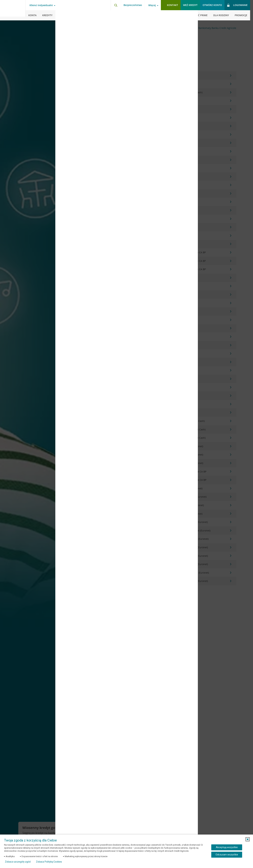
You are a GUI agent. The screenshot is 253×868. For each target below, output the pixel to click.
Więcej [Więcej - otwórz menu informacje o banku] (152, 5)
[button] (248, 839)
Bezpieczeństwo (133, 5)
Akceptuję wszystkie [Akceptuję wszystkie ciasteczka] (227, 847)
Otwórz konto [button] (212, 5)
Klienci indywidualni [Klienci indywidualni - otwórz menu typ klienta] (41, 5)
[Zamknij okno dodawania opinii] (191, 15)
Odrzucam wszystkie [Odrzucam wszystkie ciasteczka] (227, 855)
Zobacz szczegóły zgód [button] (18, 862)
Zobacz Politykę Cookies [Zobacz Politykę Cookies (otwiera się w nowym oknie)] (49, 862)
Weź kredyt (190, 5)
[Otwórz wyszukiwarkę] (116, 5)
